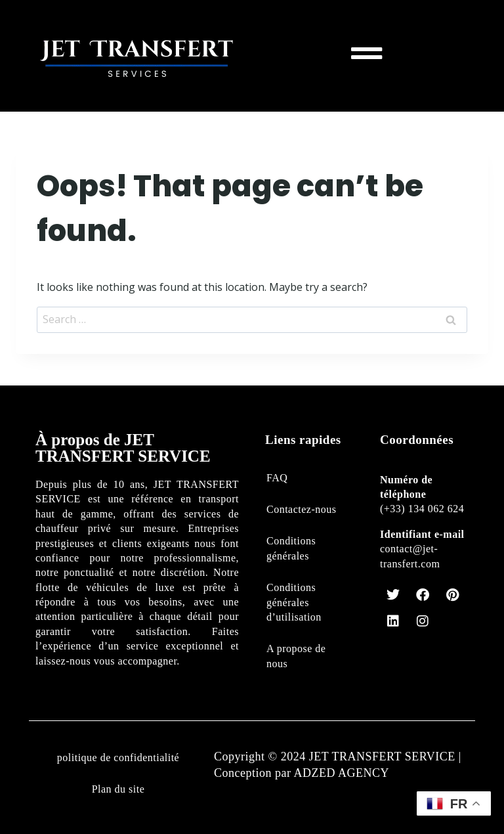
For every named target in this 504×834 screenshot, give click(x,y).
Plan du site (118, 789)
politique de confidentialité (118, 757)
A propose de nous (296, 656)
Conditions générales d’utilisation (294, 602)
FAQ (277, 478)
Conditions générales (291, 548)
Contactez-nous (302, 509)
